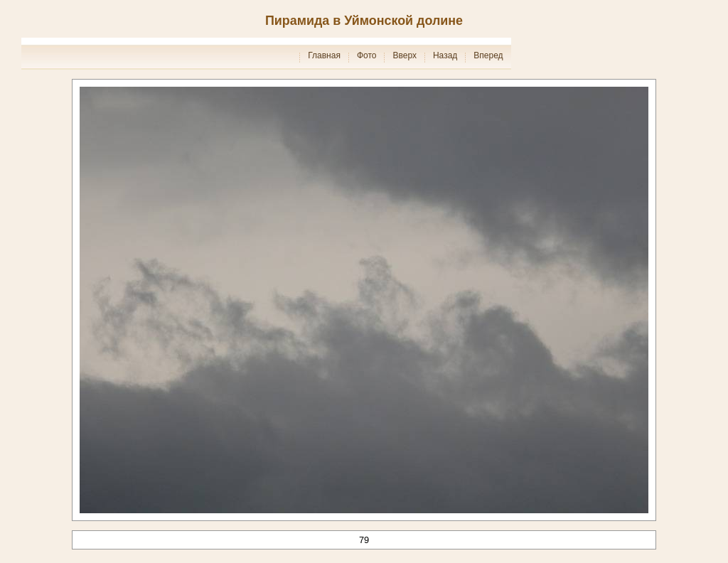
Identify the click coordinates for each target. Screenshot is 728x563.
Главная (324, 55)
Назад (445, 55)
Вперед (488, 55)
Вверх (404, 55)
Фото (367, 55)
